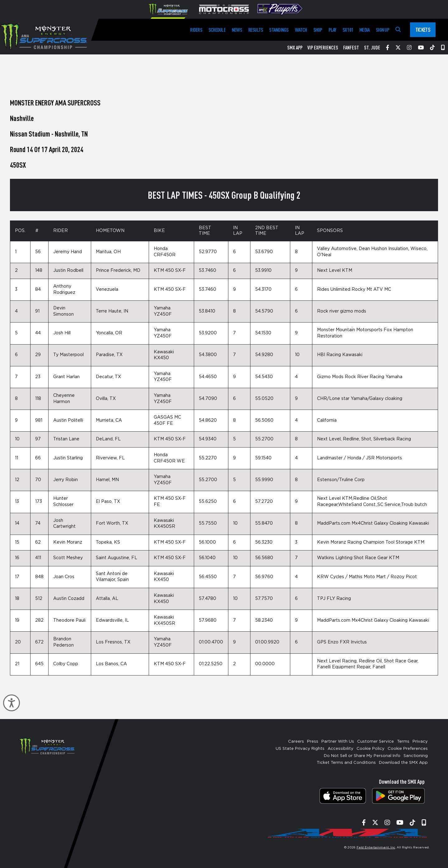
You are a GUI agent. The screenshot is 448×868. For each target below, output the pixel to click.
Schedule (217, 30)
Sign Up (383, 30)
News (237, 30)
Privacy (420, 742)
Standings (279, 30)
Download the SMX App (403, 763)
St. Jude (372, 48)
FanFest (351, 48)
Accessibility (341, 749)
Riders (196, 30)
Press (313, 742)
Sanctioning (416, 756)
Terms (403, 742)
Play (332, 30)
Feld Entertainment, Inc (376, 847)
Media (364, 30)
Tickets (423, 30)
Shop (318, 30)
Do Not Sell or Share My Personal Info (362, 756)
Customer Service (376, 742)
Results (256, 30)
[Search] (398, 30)
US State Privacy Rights (300, 749)
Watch (301, 30)
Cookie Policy (371, 749)
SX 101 (348, 30)
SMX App (295, 48)
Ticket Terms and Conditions (346, 763)
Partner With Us (338, 742)
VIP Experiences (323, 48)
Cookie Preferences (408, 749)
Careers (296, 742)
